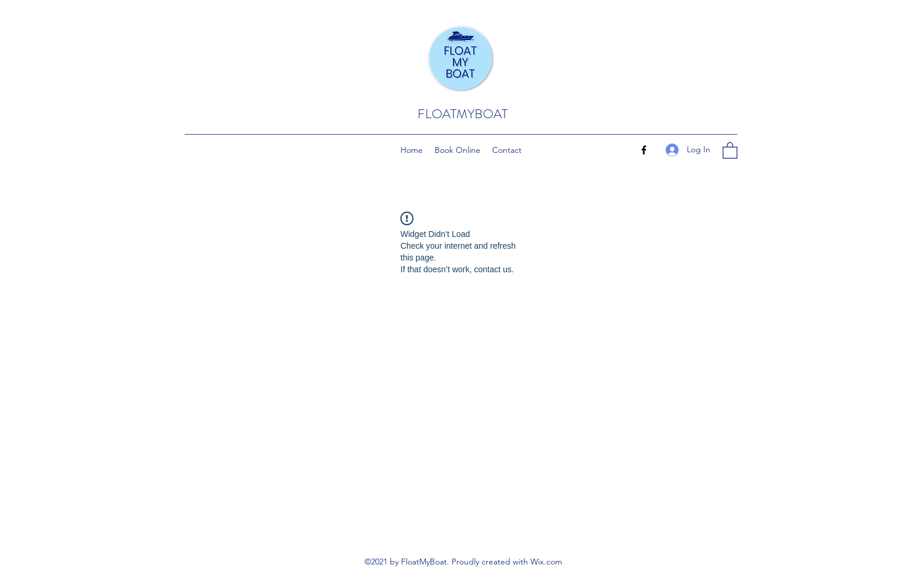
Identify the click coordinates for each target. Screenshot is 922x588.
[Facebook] (644, 150)
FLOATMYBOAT (462, 114)
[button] (730, 150)
